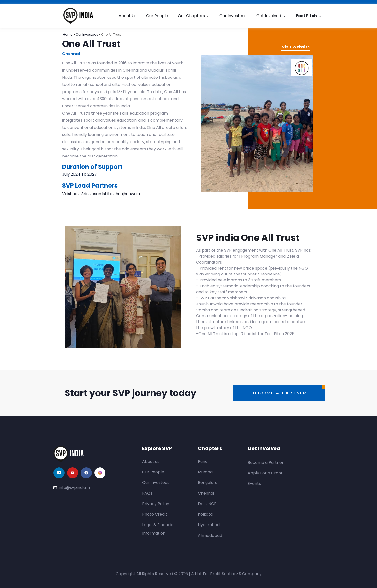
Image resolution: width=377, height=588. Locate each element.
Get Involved (271, 16)
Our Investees (233, 16)
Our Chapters (194, 16)
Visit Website (296, 47)
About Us (127, 16)
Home (68, 34)
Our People (157, 16)
